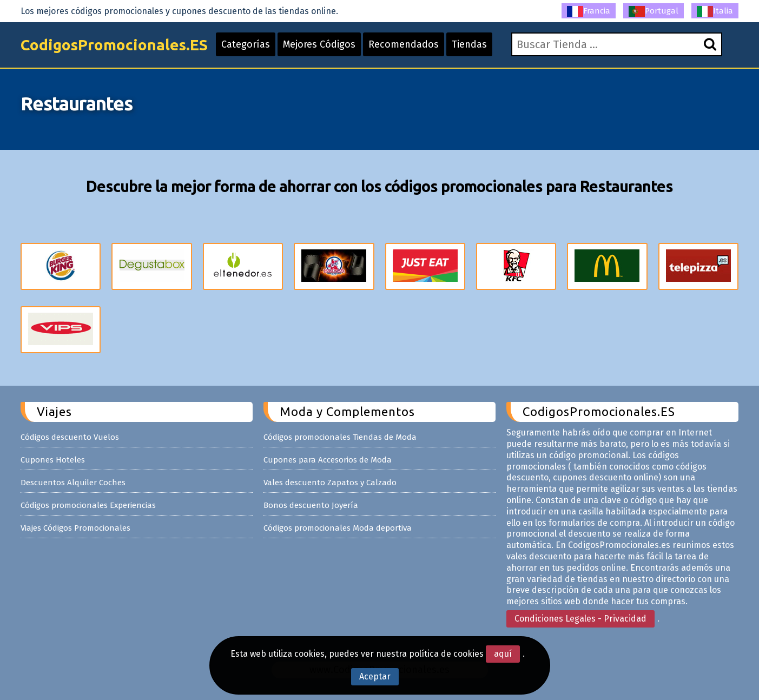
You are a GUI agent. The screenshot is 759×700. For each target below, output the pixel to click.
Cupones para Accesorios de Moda (328, 460)
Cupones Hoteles (53, 460)
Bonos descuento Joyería (311, 505)
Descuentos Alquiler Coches (73, 483)
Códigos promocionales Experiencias (88, 505)
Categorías (246, 44)
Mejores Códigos (319, 44)
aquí (503, 654)
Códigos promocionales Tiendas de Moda (340, 437)
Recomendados (404, 44)
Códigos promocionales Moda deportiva (338, 528)
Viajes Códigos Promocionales (75, 528)
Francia (589, 11)
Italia (715, 11)
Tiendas (469, 44)
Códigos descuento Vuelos (70, 437)
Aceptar (375, 676)
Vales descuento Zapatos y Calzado (330, 483)
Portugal (654, 11)
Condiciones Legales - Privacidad (580, 619)
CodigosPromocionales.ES (114, 45)
